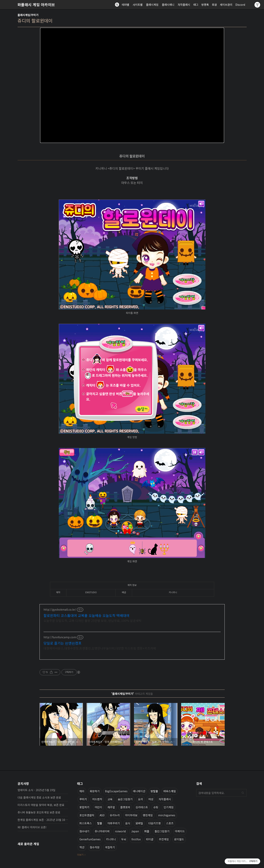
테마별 (126, 5)
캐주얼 (111, 807)
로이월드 (179, 839)
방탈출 (154, 791)
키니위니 (111, 839)
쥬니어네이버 (102, 831)
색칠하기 (110, 847)
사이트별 (138, 5)
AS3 (102, 815)
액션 (82, 847)
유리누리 (115, 815)
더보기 (80, 854)
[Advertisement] (132, 632)
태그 (196, 5)
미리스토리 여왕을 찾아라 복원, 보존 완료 (41, 805)
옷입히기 (84, 807)
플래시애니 (168, 5)
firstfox (136, 839)
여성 (151, 799)
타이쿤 (150, 839)
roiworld (120, 831)
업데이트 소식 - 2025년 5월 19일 (36, 790)
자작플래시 (184, 5)
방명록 (205, 5)
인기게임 (169, 807)
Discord (240, 5)
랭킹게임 (148, 815)
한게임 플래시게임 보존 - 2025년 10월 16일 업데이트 (43, 820)
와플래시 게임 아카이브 (36, 5)
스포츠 (170, 823)
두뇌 (124, 839)
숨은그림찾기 (125, 799)
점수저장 (95, 847)
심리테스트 (142, 807)
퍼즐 (147, 831)
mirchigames (167, 815)
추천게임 (164, 839)
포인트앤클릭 (87, 815)
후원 (214, 5)
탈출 (100, 823)
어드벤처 (97, 799)
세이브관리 (226, 5)
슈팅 (156, 807)
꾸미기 (83, 799)
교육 (110, 799)
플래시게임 (152, 5)
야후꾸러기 (114, 823)
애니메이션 (139, 791)
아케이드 (180, 831)
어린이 (98, 807)
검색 (243, 793)
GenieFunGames (90, 839)
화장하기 (95, 791)
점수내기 (84, 831)
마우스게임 (170, 791)
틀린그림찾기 (162, 831)
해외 (82, 791)
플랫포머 (125, 807)
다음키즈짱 (155, 823)
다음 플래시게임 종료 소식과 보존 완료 (39, 797)
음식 (128, 823)
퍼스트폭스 (86, 823)
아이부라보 (131, 815)
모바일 (139, 823)
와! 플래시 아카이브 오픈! (32, 827)
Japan (135, 831)
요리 (140, 799)
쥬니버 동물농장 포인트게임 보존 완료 (39, 812)
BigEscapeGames (116, 791)
